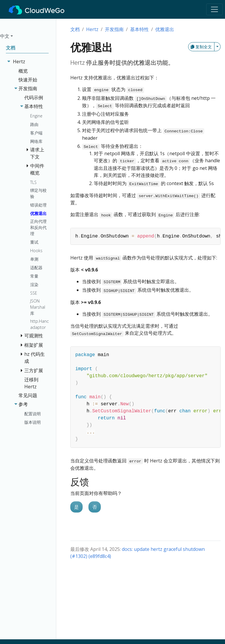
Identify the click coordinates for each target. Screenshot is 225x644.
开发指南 (114, 29)
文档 (75, 29)
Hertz (92, 29)
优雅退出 (165, 29)
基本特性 (139, 29)
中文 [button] (5, 36)
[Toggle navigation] (214, 9)
